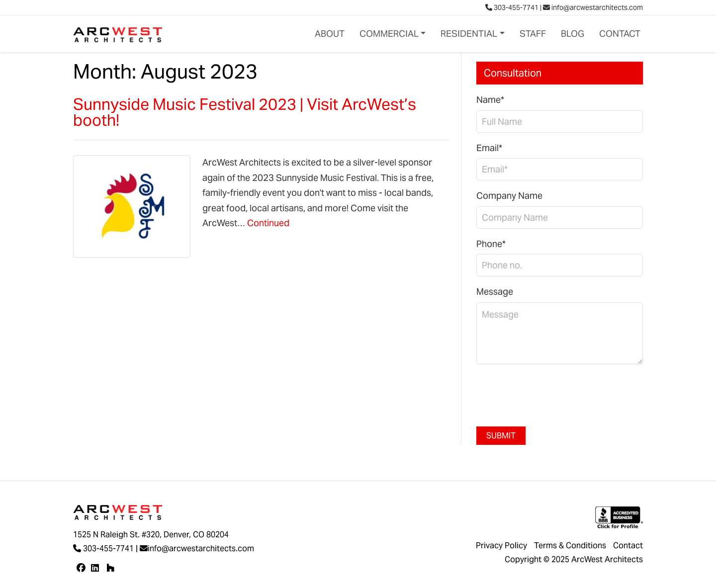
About (330, 34)
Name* (490, 100)
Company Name (509, 196)
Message (495, 292)
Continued (268, 223)
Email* (489, 148)
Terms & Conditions (570, 546)
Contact (620, 34)
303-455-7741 (512, 7)
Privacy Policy (501, 546)
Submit (501, 436)
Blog (573, 34)
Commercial (389, 34)
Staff (533, 34)
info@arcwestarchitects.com (593, 7)
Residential (469, 34)
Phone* (491, 244)
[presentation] (552, 392)
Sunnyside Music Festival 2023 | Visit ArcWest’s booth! (245, 112)
